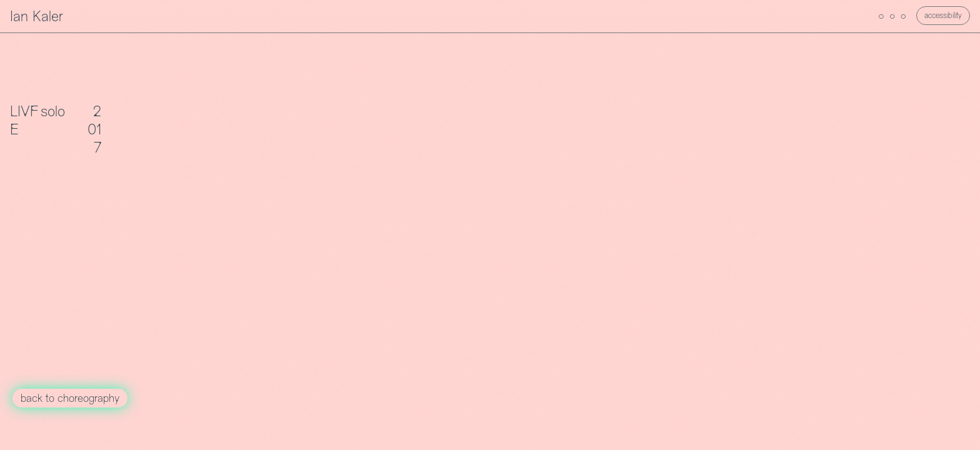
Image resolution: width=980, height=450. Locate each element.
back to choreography (70, 399)
